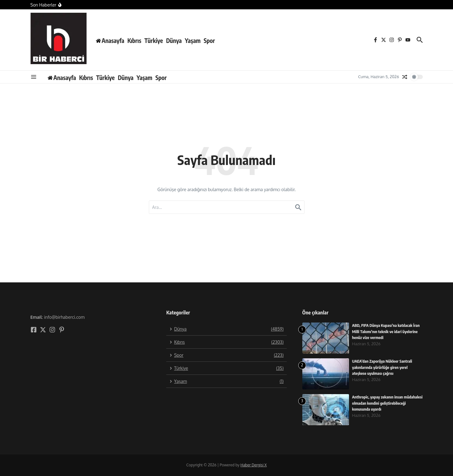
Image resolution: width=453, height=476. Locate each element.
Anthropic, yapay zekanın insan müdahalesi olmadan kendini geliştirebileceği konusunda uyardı (380, 403)
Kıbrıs (134, 40)
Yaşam (193, 40)
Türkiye (154, 40)
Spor (209, 40)
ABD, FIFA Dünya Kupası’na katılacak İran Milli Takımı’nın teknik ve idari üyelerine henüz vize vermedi (387, 331)
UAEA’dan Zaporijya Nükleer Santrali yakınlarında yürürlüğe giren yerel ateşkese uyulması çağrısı (383, 367)
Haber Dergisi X (253, 465)
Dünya (174, 40)
